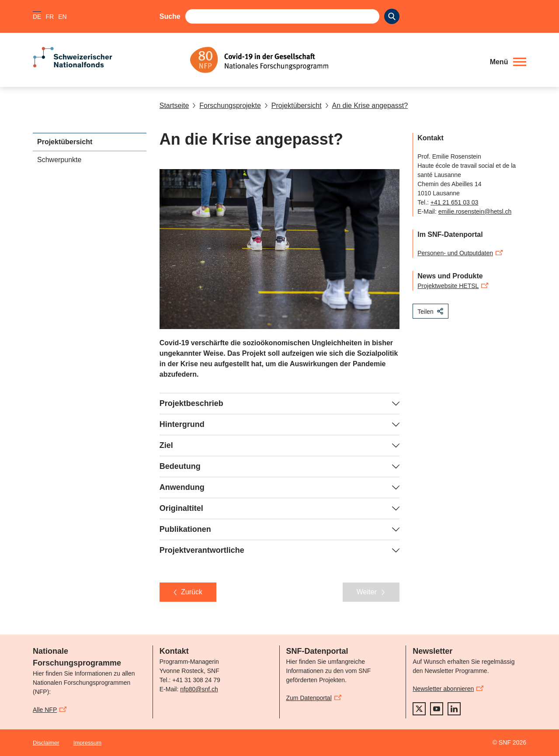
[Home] (334, 60)
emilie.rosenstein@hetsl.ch (475, 212)
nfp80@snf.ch (199, 689)
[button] (508, 62)
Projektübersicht (293, 106)
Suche (170, 16)
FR (50, 17)
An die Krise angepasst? (366, 106)
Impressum (87, 743)
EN (62, 17)
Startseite (174, 106)
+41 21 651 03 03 (454, 202)
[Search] (392, 16)
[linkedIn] (454, 709)
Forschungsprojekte (227, 106)
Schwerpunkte (59, 160)
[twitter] (419, 709)
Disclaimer (46, 743)
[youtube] (437, 709)
